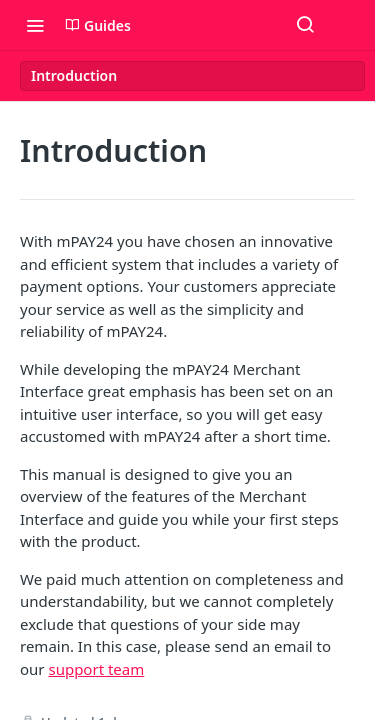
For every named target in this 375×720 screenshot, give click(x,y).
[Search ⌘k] (305, 25)
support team (96, 669)
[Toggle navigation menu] (35, 25)
